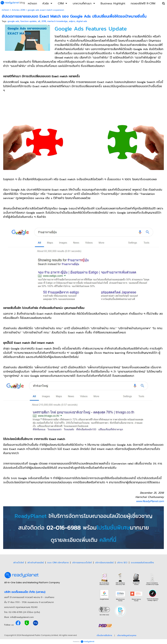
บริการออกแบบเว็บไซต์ (82, 563)
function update (29, 21)
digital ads (82, 21)
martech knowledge (57, 21)
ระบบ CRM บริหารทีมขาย (58, 563)
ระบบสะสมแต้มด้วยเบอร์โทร (142, 563)
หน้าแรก (5, 10)
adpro (72, 21)
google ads (13, 21)
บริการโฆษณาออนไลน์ (104, 563)
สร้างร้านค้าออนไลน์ (36, 563)
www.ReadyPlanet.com (150, 501)
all (39, 21)
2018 (44, 21)
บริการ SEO (122, 563)
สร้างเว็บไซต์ (19, 563)
